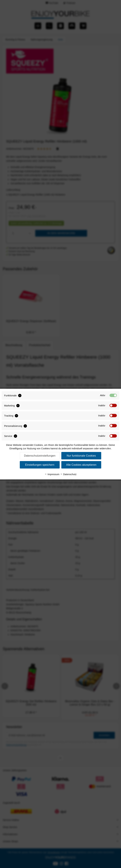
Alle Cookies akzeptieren (81, 465)
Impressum (52, 474)
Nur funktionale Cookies (81, 456)
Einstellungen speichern (40, 465)
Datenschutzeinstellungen (40, 456)
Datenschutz (68, 474)
